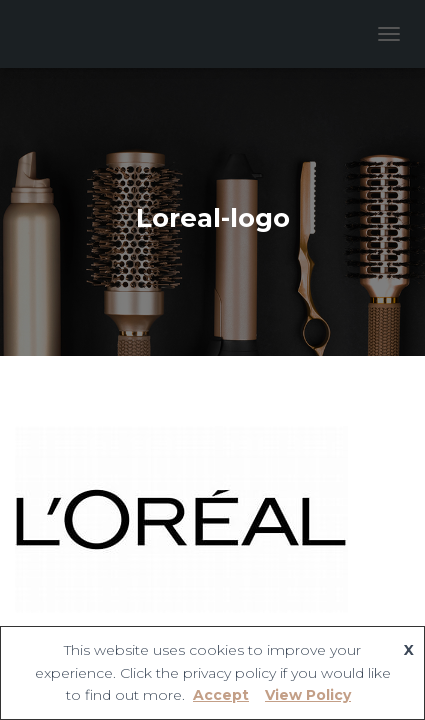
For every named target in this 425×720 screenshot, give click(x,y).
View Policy (308, 695)
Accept (221, 695)
